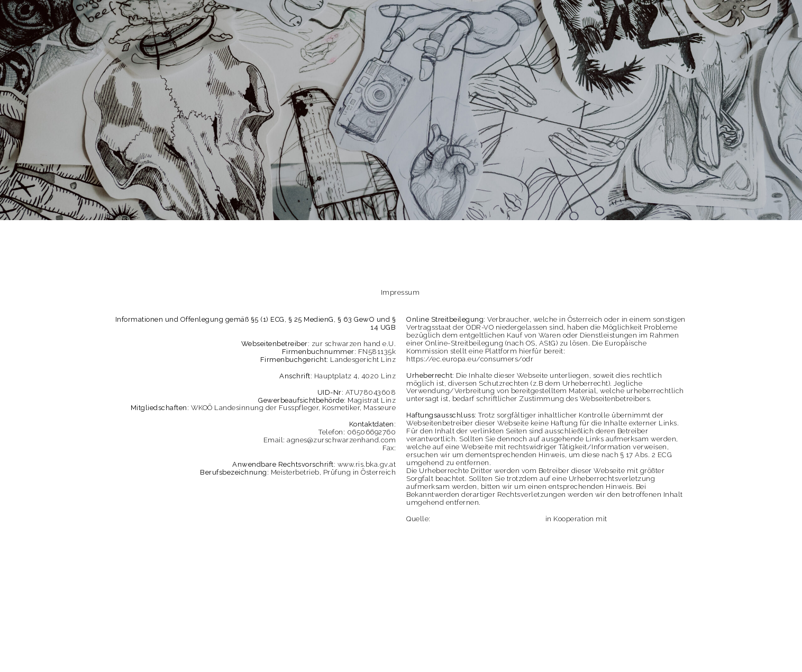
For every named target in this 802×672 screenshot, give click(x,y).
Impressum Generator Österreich (488, 519)
